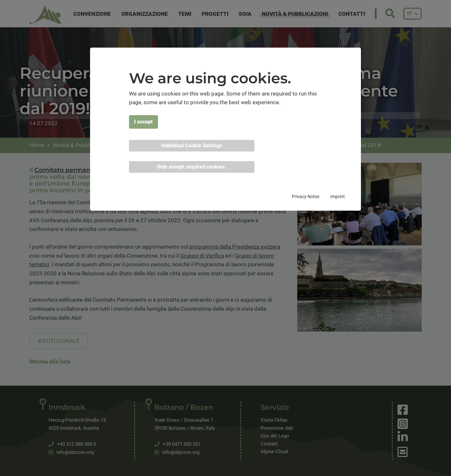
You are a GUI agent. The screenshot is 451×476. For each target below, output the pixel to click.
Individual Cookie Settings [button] (192, 146)
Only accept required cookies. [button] (192, 167)
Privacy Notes (306, 197)
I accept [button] (143, 122)
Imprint (338, 197)
